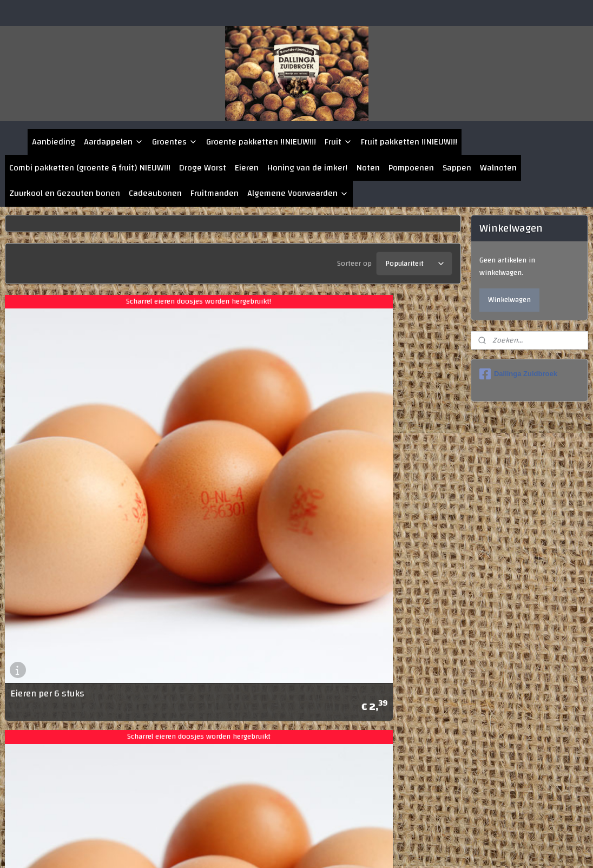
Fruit (338, 142)
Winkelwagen (509, 300)
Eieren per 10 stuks (282, 524)
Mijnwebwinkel (443, 848)
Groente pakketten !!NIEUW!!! (261, 142)
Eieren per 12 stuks (49, 795)
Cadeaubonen (155, 193)
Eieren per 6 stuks (47, 524)
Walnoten (498, 168)
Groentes (175, 142)
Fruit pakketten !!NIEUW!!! (409, 142)
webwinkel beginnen (358, 848)
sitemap (304, 848)
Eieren (247, 168)
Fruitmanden (215, 193)
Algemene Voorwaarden (298, 193)
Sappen (457, 168)
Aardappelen (114, 142)
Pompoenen (411, 168)
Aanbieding (54, 142)
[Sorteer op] (414, 261)
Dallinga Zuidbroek (518, 374)
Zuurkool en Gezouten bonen (65, 193)
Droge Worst (203, 168)
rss (322, 848)
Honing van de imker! (307, 168)
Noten (368, 168)
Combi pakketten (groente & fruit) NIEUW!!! (90, 168)
